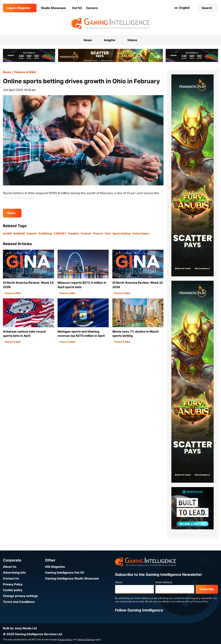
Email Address (164, 582)
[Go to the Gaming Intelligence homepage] (110, 24)
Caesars (32, 234)
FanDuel (86, 234)
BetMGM (19, 234)
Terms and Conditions (19, 602)
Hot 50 (77, 8)
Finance (98, 234)
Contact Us (11, 578)
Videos (132, 40)
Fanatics (74, 234)
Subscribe (207, 589)
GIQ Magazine (55, 567)
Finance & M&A (25, 72)
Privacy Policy (13, 584)
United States (141, 234)
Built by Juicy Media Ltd (20, 628)
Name (119, 582)
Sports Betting (122, 234)
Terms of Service (86, 639)
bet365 (7, 234)
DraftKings (45, 234)
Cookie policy (13, 590)
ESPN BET (60, 234)
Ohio (108, 234)
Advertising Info (14, 573)
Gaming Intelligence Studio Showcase (72, 578)
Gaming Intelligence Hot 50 (65, 573)
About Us (10, 567)
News (7, 72)
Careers (92, 8)
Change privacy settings (20, 596)
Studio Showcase (53, 8)
